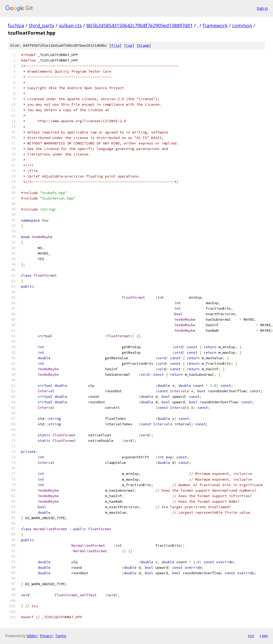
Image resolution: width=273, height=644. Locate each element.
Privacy (46, 636)
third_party (41, 25)
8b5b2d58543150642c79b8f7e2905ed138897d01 (140, 25)
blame (144, 45)
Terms (61, 636)
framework (215, 25)
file (115, 45)
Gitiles (32, 636)
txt (251, 636)
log (129, 45)
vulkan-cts (70, 25)
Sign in (262, 8)
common (242, 25)
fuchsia (16, 25)
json (264, 636)
